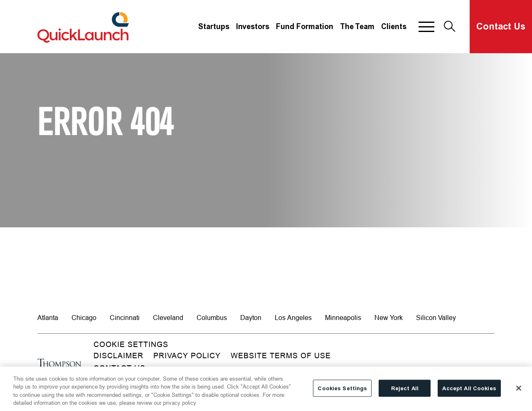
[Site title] (84, 27)
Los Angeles (293, 317)
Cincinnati (125, 317)
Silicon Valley (436, 317)
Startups (214, 27)
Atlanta (48, 317)
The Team (357, 27)
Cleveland (168, 317)
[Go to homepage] (59, 367)
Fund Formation (305, 27)
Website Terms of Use (281, 356)
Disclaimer (118, 356)
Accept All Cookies (469, 392)
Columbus (212, 317)
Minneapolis (343, 317)
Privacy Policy (187, 356)
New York (389, 317)
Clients (394, 27)
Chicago (84, 317)
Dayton (251, 317)
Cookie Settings (131, 344)
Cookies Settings (342, 392)
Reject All (405, 392)
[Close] (519, 392)
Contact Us (501, 27)
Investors (253, 27)
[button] (426, 27)
